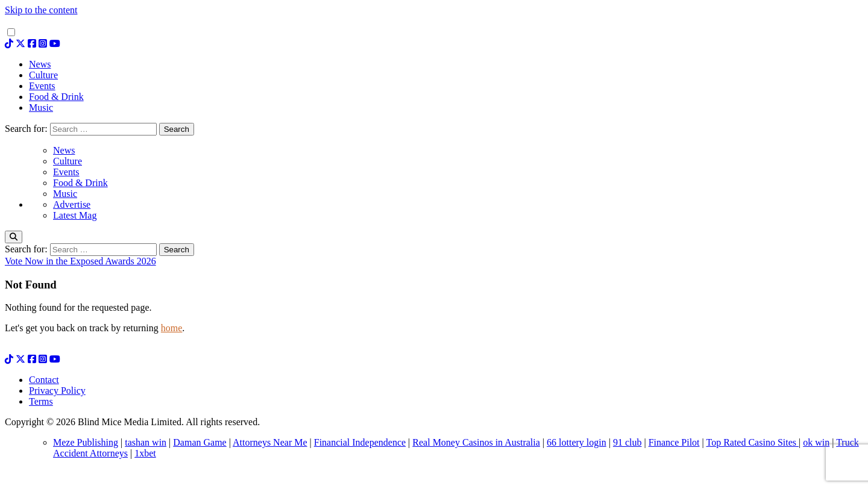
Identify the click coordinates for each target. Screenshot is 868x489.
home (172, 328)
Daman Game (200, 442)
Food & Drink (80, 183)
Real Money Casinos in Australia (476, 442)
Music (65, 194)
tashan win (146, 442)
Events (66, 172)
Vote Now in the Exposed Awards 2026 (80, 261)
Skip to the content (41, 10)
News (64, 150)
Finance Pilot (674, 442)
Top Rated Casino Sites (752, 442)
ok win (816, 442)
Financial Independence (360, 442)
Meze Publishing (86, 442)
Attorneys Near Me (270, 442)
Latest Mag (75, 215)
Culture (68, 161)
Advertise (72, 204)
